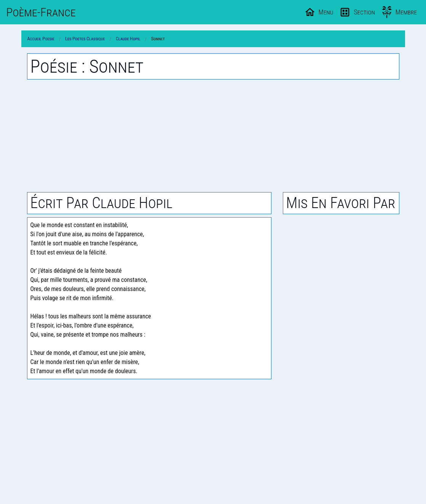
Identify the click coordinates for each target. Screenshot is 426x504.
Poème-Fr (41, 12)
